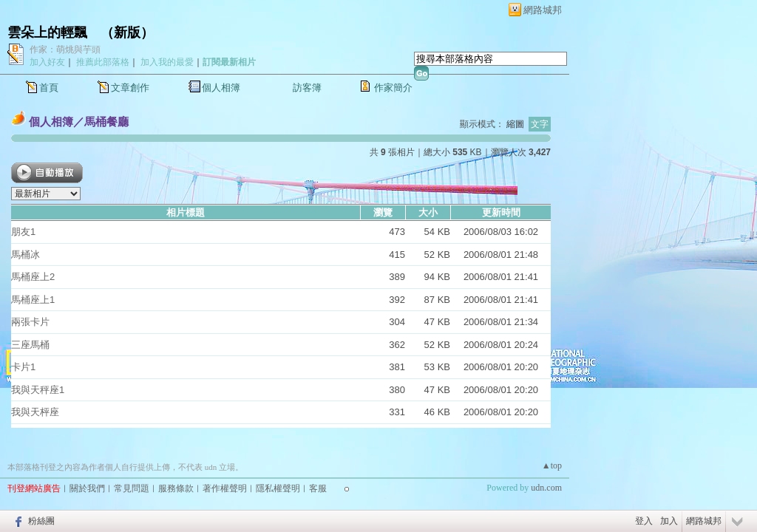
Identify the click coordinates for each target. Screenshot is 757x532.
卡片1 (23, 367)
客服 (318, 488)
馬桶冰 (26, 255)
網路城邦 (543, 10)
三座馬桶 (30, 345)
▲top (552, 465)
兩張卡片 (30, 322)
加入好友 (47, 62)
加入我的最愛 (167, 62)
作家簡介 (393, 88)
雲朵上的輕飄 (47, 33)
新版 (127, 33)
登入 (644, 521)
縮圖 (515, 124)
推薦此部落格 (103, 62)
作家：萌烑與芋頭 (65, 50)
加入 (669, 521)
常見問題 (132, 488)
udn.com (546, 488)
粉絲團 (41, 521)
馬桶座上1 (33, 300)
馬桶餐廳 (106, 122)
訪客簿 (307, 88)
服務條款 (176, 488)
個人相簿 (221, 88)
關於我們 (87, 488)
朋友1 (23, 232)
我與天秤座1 (38, 390)
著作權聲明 (225, 488)
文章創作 (130, 88)
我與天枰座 (35, 412)
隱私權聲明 (278, 488)
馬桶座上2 (33, 277)
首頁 (49, 88)
